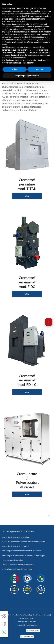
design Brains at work (27, 622)
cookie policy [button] (21, 21)
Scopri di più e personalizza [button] (27, 76)
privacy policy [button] (34, 11)
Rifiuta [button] (15, 69)
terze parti (43, 24)
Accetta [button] (40, 69)
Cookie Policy (28, 637)
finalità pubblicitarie (29, 37)
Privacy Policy (34, 631)
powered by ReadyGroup (27, 625)
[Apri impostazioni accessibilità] (49, 322)
